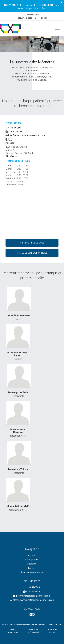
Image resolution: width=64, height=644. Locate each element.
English (44, 18)
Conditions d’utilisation (13, 631)
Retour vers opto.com (27, 18)
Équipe (32, 568)
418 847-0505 (14, 128)
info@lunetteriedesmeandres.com (25, 135)
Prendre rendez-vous (32, 572)
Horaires (32, 564)
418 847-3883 (14, 132)
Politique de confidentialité (33, 631)
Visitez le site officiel (32, 15)
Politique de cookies (52, 631)
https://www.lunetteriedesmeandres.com (32, 600)
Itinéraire (11, 156)
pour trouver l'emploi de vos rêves (38, 7)
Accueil (32, 555)
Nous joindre (32, 560)
